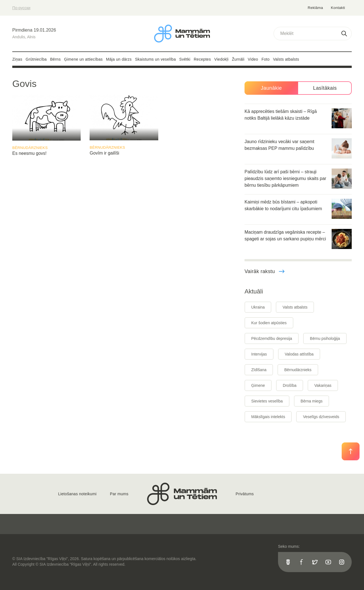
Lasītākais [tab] (325, 88)
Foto (266, 59)
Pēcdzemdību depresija (272, 338)
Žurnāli (238, 59)
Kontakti (338, 8)
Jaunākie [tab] (271, 88)
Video (253, 59)
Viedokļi (221, 59)
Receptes (202, 59)
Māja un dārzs (119, 59)
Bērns (55, 59)
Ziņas (17, 59)
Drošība (290, 385)
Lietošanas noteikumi (77, 494)
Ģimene (258, 385)
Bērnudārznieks (30, 148)
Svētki (185, 59)
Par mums (119, 494)
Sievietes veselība (267, 401)
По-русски (21, 8)
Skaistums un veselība (155, 59)
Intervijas (259, 354)
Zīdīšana (259, 370)
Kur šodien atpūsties (269, 323)
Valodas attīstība (299, 354)
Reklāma (316, 8)
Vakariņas (323, 385)
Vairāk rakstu (265, 271)
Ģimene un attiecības (83, 59)
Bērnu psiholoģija (325, 338)
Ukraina (258, 307)
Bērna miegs (312, 401)
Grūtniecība (36, 59)
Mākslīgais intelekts (268, 417)
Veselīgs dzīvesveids (321, 417)
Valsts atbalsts (286, 59)
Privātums (245, 494)
